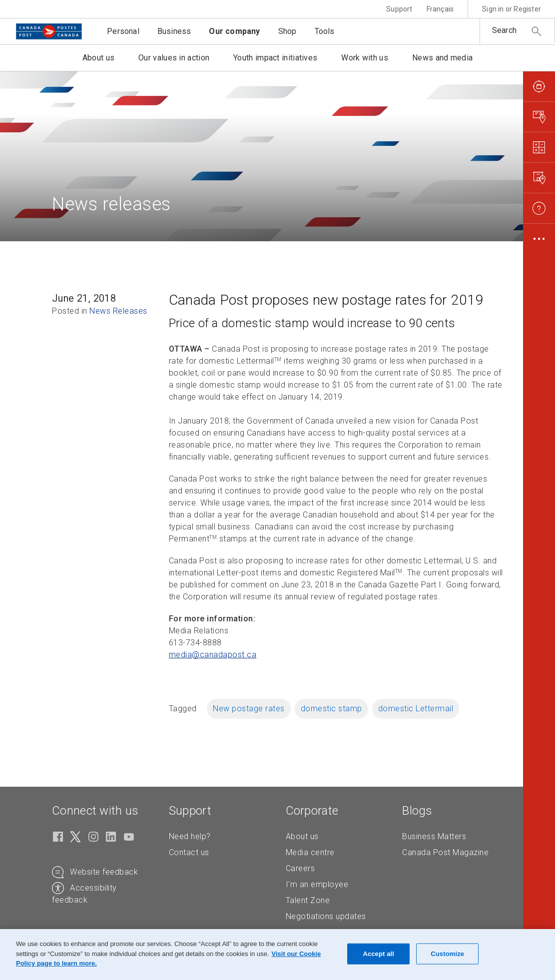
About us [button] (98, 58)
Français (440, 9)
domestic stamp (331, 709)
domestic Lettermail (416, 709)
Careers (300, 868)
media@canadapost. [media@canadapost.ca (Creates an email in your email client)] (213, 655)
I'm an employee (317, 884)
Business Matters (434, 836)
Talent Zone (308, 900)
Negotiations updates (326, 916)
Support (399, 9)
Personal (123, 31)
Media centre (310, 852)
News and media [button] (442, 58)
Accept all (378, 954)
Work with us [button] (365, 58)
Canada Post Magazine (445, 852)
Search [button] (504, 30)
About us (302, 836)
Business (174, 31)
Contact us (189, 852)
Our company (234, 31)
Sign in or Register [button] (512, 9)
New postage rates (249, 709)
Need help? (190, 836)
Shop (287, 31)
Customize (447, 954)
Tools (325, 31)
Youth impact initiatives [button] (275, 58)
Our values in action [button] (174, 58)
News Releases (118, 311)
